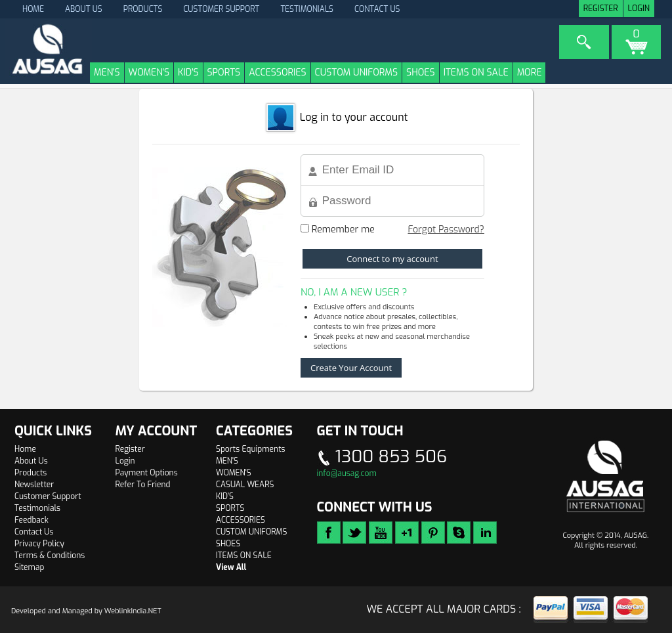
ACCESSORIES (277, 73)
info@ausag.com (347, 473)
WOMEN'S (149, 73)
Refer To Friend (143, 485)
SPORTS (224, 73)
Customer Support (221, 9)
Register (601, 9)
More (530, 73)
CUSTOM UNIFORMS (356, 73)
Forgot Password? (446, 229)
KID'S (188, 73)
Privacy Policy (39, 544)
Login (639, 9)
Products (143, 9)
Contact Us (377, 9)
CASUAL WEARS (245, 485)
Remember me (338, 229)
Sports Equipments (251, 449)
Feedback (31, 520)
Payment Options (147, 473)
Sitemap (29, 567)
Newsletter (34, 485)
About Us (84, 9)
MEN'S (107, 73)
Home (25, 449)
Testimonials (307, 9)
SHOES (421, 73)
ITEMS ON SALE (476, 73)
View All (231, 567)
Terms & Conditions (50, 556)
